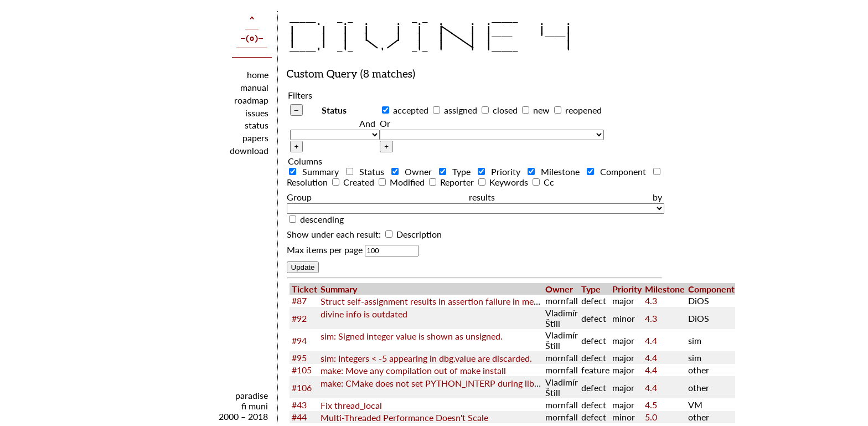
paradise (252, 395)
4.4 (651, 340)
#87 (299, 301)
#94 (299, 340)
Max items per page (325, 250)
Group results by (474, 197)
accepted (411, 110)
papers (255, 138)
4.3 (651, 301)
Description (414, 234)
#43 (299, 405)
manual (254, 87)
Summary (316, 171)
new (541, 110)
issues (257, 113)
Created (354, 182)
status (257, 125)
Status (334, 110)
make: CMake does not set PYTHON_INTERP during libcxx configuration (461, 383)
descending (322, 219)
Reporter (453, 182)
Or (385, 123)
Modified (403, 182)
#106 (302, 387)
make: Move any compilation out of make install (413, 370)
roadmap (251, 100)
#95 (299, 358)
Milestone (556, 171)
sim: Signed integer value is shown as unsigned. (412, 336)
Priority (502, 171)
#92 (299, 318)
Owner (414, 171)
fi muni (255, 406)
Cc (543, 182)
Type (457, 171)
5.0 (651, 417)
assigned (461, 110)
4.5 (651, 405)
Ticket (304, 289)
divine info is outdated (364, 314)
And (367, 123)
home (258, 75)
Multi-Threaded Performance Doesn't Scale (404, 417)
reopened (583, 110)
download (249, 150)
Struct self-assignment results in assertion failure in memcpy (438, 301)
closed (505, 110)
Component (619, 171)
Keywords (504, 182)
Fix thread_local (351, 405)
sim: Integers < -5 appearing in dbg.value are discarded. (426, 358)
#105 (302, 370)
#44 (299, 417)
